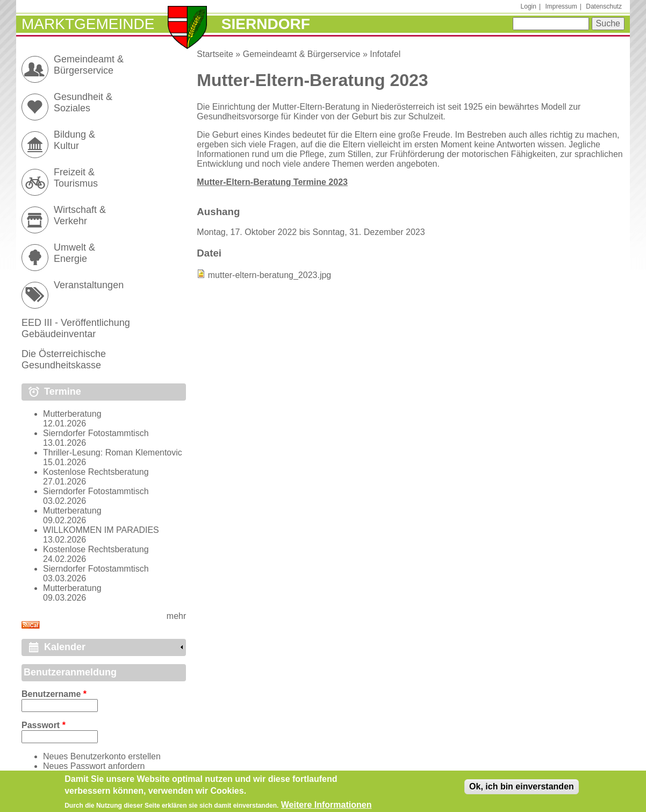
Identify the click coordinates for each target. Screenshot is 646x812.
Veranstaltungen (89, 285)
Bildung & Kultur (74, 140)
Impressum (561, 6)
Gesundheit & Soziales (83, 102)
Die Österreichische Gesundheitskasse (64, 359)
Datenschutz (604, 6)
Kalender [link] (65, 647)
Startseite (215, 54)
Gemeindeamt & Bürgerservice (302, 54)
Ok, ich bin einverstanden (522, 789)
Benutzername (54, 694)
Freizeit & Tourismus (76, 178)
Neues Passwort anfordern (94, 766)
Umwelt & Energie (74, 253)
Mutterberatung (72, 414)
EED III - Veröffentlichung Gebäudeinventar (76, 328)
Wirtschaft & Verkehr (80, 215)
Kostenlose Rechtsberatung (96, 472)
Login (529, 6)
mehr (176, 616)
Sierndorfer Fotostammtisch (96, 433)
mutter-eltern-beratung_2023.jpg (270, 275)
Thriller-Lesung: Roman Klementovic (113, 453)
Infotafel (385, 54)
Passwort (44, 725)
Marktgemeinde (88, 24)
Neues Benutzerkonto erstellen (102, 756)
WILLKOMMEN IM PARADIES (101, 530)
